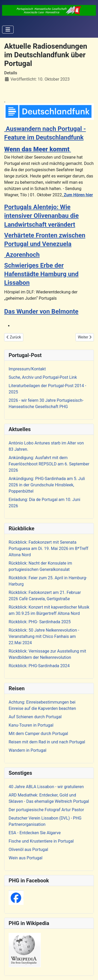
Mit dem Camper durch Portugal (38, 734)
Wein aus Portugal (25, 858)
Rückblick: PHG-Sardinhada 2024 (39, 666)
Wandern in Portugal (27, 750)
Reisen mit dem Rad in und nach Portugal (47, 742)
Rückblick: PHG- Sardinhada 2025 (40, 622)
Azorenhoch (22, 255)
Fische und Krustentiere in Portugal (41, 841)
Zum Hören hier (78, 195)
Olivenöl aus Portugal (28, 850)
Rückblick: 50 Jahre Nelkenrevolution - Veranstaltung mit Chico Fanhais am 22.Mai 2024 (44, 636)
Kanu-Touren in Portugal (31, 725)
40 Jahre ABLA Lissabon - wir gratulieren (46, 787)
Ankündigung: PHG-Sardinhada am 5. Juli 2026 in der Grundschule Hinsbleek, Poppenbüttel (47, 485)
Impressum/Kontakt (27, 369)
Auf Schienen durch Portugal (35, 717)
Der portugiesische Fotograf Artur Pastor (46, 810)
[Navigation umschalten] (8, 30)
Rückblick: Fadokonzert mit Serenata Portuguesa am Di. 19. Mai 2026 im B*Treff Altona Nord (48, 549)
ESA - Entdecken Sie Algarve (35, 833)
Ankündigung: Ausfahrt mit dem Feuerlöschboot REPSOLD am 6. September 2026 (49, 464)
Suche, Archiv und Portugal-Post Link (43, 377)
